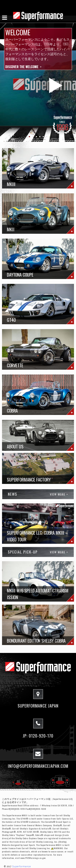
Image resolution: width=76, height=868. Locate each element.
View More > (59, 494)
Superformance (22, 866)
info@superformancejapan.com (38, 766)
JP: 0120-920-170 (38, 736)
